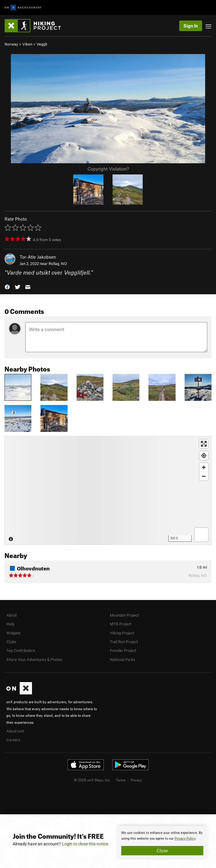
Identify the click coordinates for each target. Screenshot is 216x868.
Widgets (13, 633)
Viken (27, 44)
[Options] (201, 535)
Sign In (191, 26)
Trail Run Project (124, 642)
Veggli (42, 44)
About (11, 615)
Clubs (11, 642)
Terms (121, 780)
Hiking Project (122, 633)
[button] (7, 287)
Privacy (136, 780)
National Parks (122, 659)
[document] (162, 843)
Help (10, 624)
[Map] (108, 490)
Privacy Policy (185, 839)
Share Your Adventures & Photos (34, 659)
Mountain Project (124, 615)
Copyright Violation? (108, 169)
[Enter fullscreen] (204, 444)
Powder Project (123, 650)
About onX (15, 731)
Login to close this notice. (86, 844)
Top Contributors (21, 650)
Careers (13, 740)
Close (162, 850)
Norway (11, 44)
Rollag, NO (58, 263)
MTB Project (121, 624)
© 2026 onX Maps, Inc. (92, 780)
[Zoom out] (204, 476)
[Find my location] (204, 456)
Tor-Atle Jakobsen (38, 257)
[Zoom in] (204, 467)
